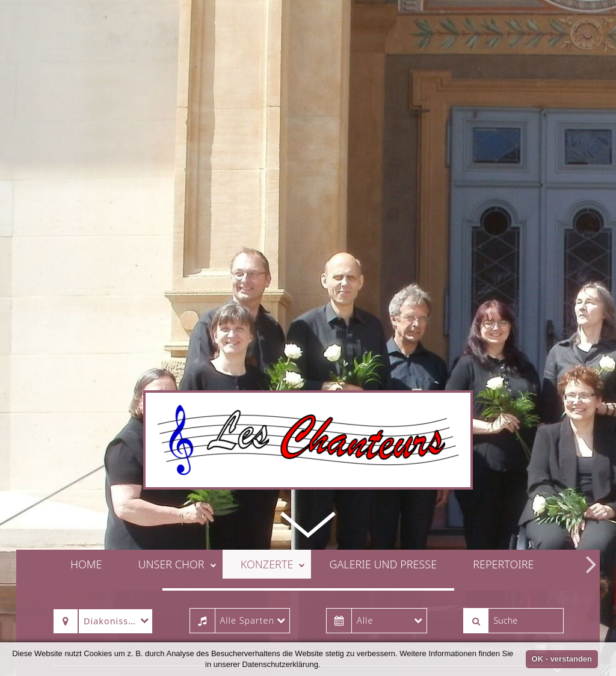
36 (454, 624)
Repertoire (503, 539)
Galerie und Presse (383, 539)
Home (86, 539)
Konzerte (273, 539)
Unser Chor (177, 539)
